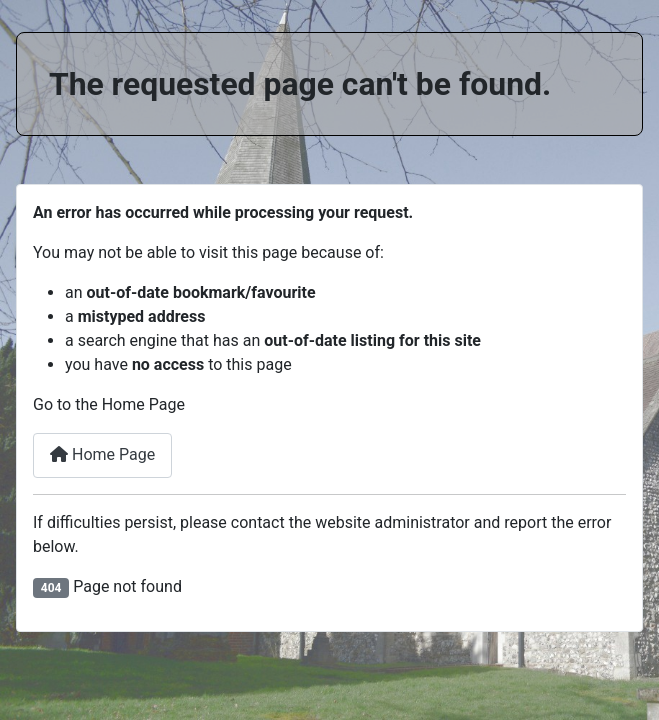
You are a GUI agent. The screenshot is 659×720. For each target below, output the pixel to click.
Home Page (102, 454)
